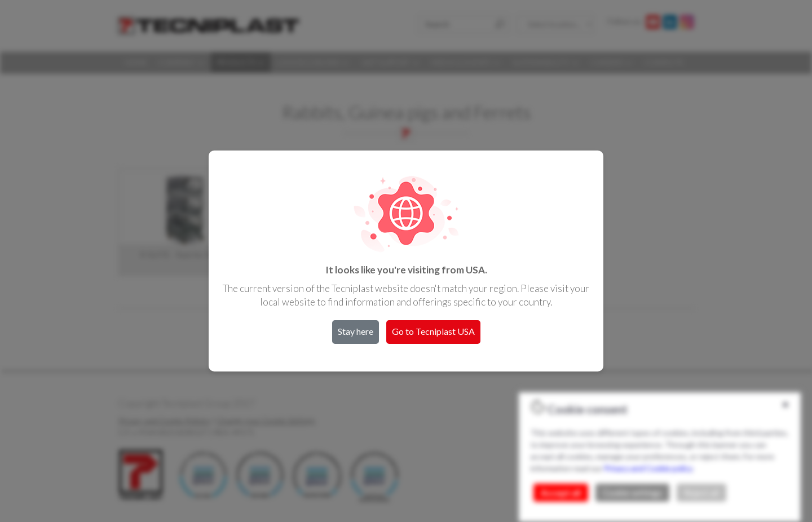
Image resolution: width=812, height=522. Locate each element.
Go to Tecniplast (433, 331)
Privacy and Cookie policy (648, 468)
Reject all (701, 493)
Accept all (561, 493)
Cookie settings (632, 493)
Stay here (356, 331)
